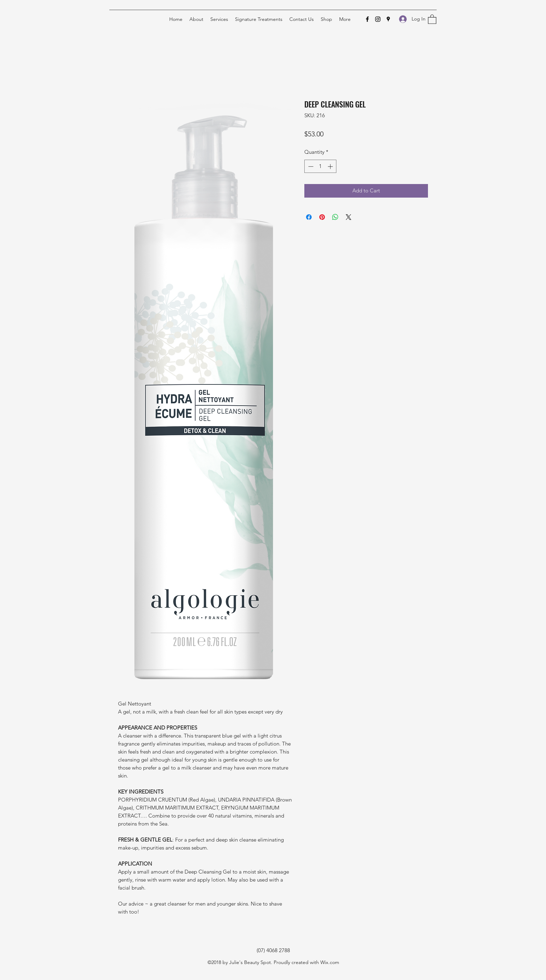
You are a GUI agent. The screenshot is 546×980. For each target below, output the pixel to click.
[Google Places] (388, 19)
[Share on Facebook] (309, 217)
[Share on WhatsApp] (335, 217)
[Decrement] (310, 166)
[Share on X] (349, 217)
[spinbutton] (321, 166)
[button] (432, 19)
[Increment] (331, 166)
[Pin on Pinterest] (322, 217)
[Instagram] (378, 19)
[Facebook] (367, 19)
